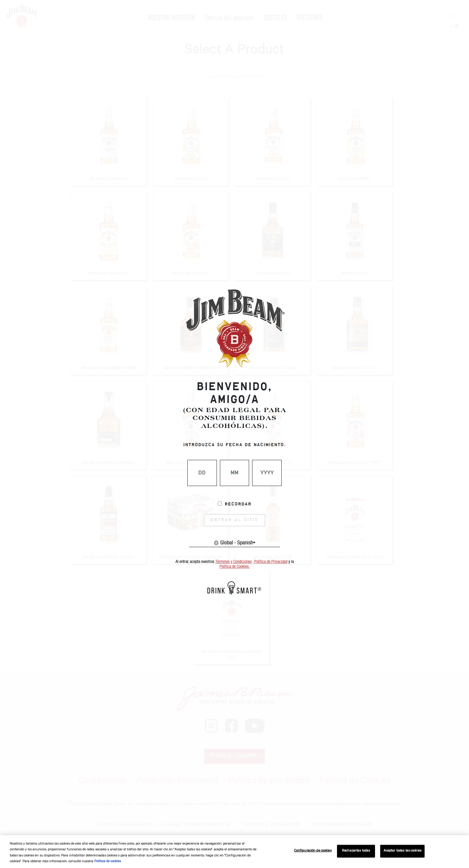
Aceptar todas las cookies (402, 851)
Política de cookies (108, 862)
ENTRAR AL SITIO (234, 520)
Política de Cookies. (235, 567)
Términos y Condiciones (234, 562)
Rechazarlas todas (356, 851)
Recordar (238, 504)
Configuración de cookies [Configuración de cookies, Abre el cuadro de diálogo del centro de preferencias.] (313, 851)
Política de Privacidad (271, 562)
